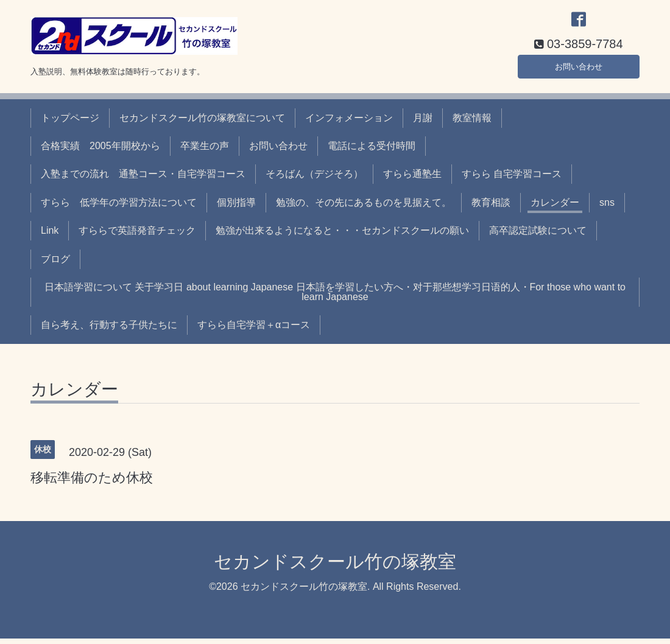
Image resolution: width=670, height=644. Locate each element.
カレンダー (555, 208)
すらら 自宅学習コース (512, 180)
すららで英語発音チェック (137, 236)
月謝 (423, 123)
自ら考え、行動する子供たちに (109, 331)
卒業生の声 (205, 151)
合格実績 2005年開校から (100, 151)
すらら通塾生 (412, 180)
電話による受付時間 (372, 151)
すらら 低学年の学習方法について (119, 208)
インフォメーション (349, 123)
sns (607, 208)
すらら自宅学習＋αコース (254, 331)
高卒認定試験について (538, 236)
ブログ (55, 264)
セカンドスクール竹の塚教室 (335, 567)
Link (50, 236)
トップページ (70, 123)
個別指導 (236, 208)
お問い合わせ (579, 70)
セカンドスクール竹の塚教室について (202, 123)
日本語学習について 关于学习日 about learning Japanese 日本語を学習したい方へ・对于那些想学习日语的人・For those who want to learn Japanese (335, 297)
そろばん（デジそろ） (314, 180)
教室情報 (472, 123)
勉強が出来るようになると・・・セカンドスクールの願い (342, 236)
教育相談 (491, 208)
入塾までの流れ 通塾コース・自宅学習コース (143, 180)
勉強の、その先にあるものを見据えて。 (364, 208)
